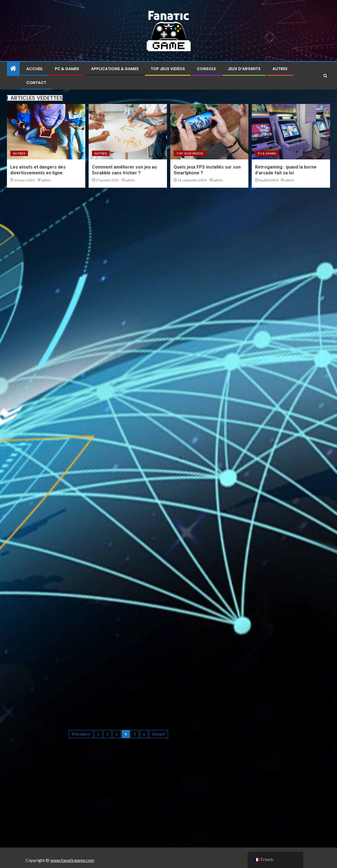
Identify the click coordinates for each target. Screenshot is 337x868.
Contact (36, 83)
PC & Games (67, 69)
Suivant (159, 734)
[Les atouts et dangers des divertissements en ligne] (46, 132)
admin (46, 180)
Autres (280, 69)
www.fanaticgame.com (72, 860)
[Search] (325, 76)
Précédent (81, 734)
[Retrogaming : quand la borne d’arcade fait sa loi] (291, 132)
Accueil (35, 69)
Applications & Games (115, 69)
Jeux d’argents (244, 69)
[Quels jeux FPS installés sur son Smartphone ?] (209, 132)
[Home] (13, 69)
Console (206, 69)
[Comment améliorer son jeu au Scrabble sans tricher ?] (128, 132)
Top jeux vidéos (168, 69)
